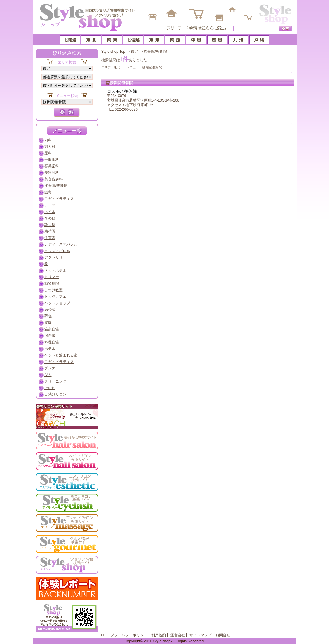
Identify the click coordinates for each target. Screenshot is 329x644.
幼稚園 (50, 231)
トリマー (52, 277)
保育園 (50, 238)
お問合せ (223, 635)
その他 (50, 218)
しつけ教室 (54, 290)
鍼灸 (48, 192)
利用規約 (159, 635)
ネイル (50, 212)
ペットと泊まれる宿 (61, 355)
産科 (48, 153)
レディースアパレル (61, 244)
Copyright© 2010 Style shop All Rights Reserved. (164, 641)
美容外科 (52, 173)
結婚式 (50, 310)
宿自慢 (50, 336)
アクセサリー (55, 257)
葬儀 (48, 316)
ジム (48, 375)
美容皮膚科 (54, 179)
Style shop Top (113, 51)
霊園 (48, 323)
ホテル (50, 349)
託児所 (50, 225)
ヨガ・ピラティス (59, 199)
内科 (48, 140)
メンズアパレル (57, 251)
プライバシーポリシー (129, 635)
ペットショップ (57, 303)
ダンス (50, 368)
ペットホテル (55, 270)
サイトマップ (200, 635)
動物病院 (52, 283)
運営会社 (178, 635)
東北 (135, 51)
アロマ (50, 205)
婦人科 (50, 146)
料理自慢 (52, 342)
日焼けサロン (55, 394)
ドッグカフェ (55, 296)
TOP (103, 635)
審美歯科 (52, 166)
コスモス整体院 (122, 91)
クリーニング (55, 381)
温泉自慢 (52, 329)
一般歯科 (52, 160)
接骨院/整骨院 (155, 51)
